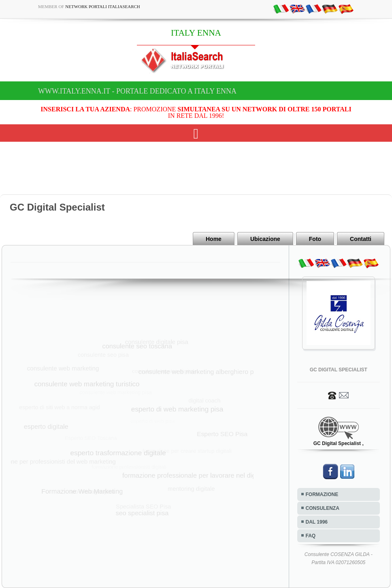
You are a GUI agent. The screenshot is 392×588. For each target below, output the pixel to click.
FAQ (311, 536)
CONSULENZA (323, 508)
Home (214, 239)
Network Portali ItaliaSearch (103, 6)
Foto (315, 239)
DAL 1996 (317, 522)
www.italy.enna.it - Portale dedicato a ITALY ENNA (137, 91)
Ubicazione (265, 239)
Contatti (361, 239)
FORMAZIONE (322, 494)
